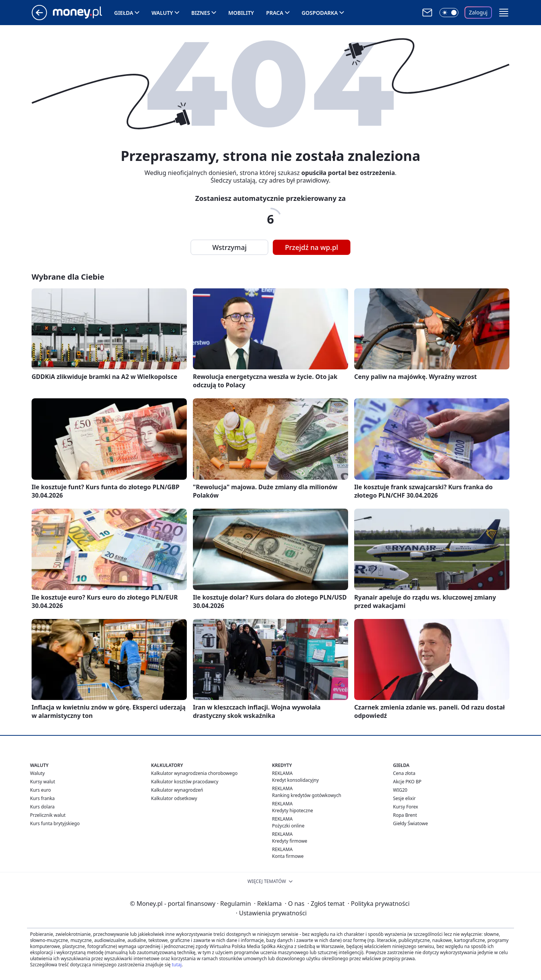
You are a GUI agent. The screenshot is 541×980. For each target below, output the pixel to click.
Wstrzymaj (229, 247)
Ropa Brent (405, 815)
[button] (504, 13)
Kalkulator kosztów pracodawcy (185, 782)
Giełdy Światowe (411, 823)
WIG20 (400, 790)
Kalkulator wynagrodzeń (177, 790)
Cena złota (404, 773)
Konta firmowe (288, 856)
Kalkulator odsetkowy (174, 798)
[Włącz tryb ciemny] (449, 13)
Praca (275, 13)
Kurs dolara (42, 807)
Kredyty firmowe (290, 841)
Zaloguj (478, 12)
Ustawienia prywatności (271, 913)
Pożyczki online (288, 826)
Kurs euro (41, 790)
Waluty (162, 13)
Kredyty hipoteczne (293, 811)
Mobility (241, 13)
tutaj (177, 965)
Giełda (124, 13)
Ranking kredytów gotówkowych (307, 795)
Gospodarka (320, 13)
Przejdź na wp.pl (312, 247)
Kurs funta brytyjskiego (55, 823)
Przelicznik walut (48, 815)
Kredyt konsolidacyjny (295, 780)
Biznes (201, 13)
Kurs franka (42, 798)
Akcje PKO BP (407, 782)
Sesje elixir (404, 798)
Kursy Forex (406, 807)
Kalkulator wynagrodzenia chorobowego (194, 773)
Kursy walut (43, 782)
